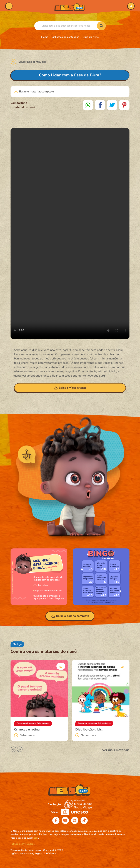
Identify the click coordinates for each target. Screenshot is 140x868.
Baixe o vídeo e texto (70, 388)
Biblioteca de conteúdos (66, 37)
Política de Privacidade (23, 844)
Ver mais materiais (116, 750)
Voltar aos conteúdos (28, 62)
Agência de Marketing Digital (27, 854)
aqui (36, 838)
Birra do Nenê (91, 37)
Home (45, 37)
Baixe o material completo (34, 92)
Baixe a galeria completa (70, 616)
